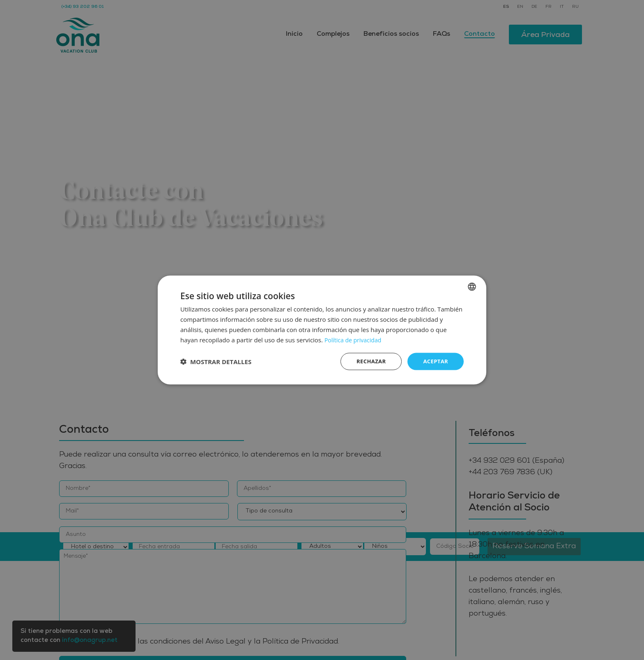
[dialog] (322, 330)
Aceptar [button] (435, 361)
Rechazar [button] (368, 361)
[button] (216, 362)
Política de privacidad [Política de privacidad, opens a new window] (355, 339)
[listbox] (472, 286)
